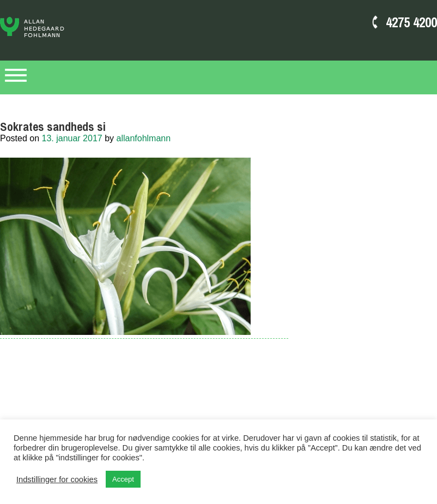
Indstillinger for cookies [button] (57, 479)
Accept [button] (123, 479)
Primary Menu (16, 77)
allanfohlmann (144, 138)
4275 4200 (411, 22)
